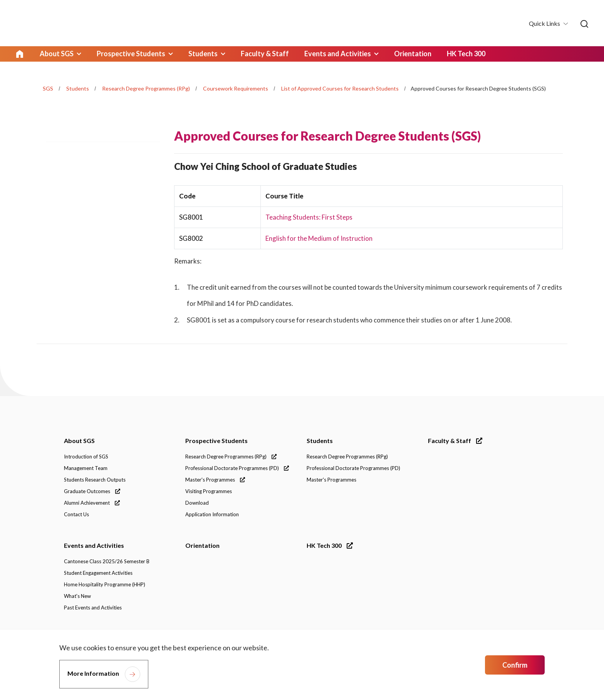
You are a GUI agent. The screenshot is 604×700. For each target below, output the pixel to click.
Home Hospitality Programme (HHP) (105, 585)
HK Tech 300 (330, 546)
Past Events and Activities (93, 608)
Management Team (86, 468)
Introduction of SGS (86, 457)
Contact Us (76, 515)
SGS (48, 88)
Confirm (515, 665)
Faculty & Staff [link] (256, 54)
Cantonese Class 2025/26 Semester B (107, 562)
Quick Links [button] (545, 23)
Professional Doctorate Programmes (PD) (237, 468)
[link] (584, 24)
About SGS (79, 441)
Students (78, 88)
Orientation (202, 546)
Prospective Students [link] (127, 54)
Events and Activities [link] (325, 54)
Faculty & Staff (455, 441)
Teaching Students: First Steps (309, 217)
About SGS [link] (56, 54)
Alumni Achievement (92, 503)
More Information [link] (93, 673)
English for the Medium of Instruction (319, 238)
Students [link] (197, 54)
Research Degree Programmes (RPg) (146, 88)
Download (197, 503)
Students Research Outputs (95, 480)
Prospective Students (216, 441)
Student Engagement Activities (98, 573)
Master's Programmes (215, 480)
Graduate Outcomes (92, 492)
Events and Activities (94, 546)
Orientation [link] (398, 54)
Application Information (212, 515)
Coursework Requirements (236, 88)
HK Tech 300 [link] (450, 54)
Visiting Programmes (209, 492)
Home (20, 54)
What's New (77, 596)
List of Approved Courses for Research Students (340, 88)
